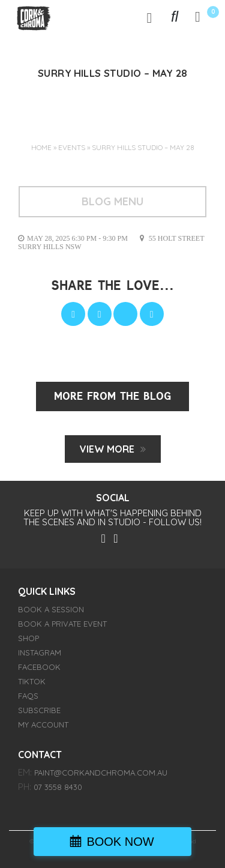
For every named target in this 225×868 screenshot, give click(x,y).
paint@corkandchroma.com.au (101, 773)
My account (43, 725)
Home (41, 147)
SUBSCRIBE (39, 710)
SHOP (28, 638)
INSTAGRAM (40, 653)
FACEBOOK (39, 667)
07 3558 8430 (58, 787)
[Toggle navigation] (149, 17)
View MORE (107, 449)
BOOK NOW (120, 842)
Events (72, 147)
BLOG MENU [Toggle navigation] (112, 201)
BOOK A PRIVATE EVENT (62, 624)
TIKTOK (32, 681)
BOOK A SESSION (51, 609)
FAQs (28, 696)
